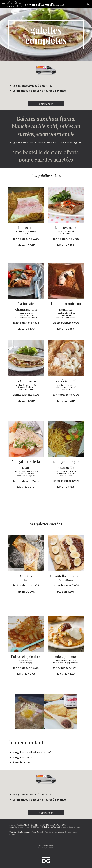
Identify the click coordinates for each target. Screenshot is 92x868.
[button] (4, 4)
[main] (46, 35)
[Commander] (46, 104)
